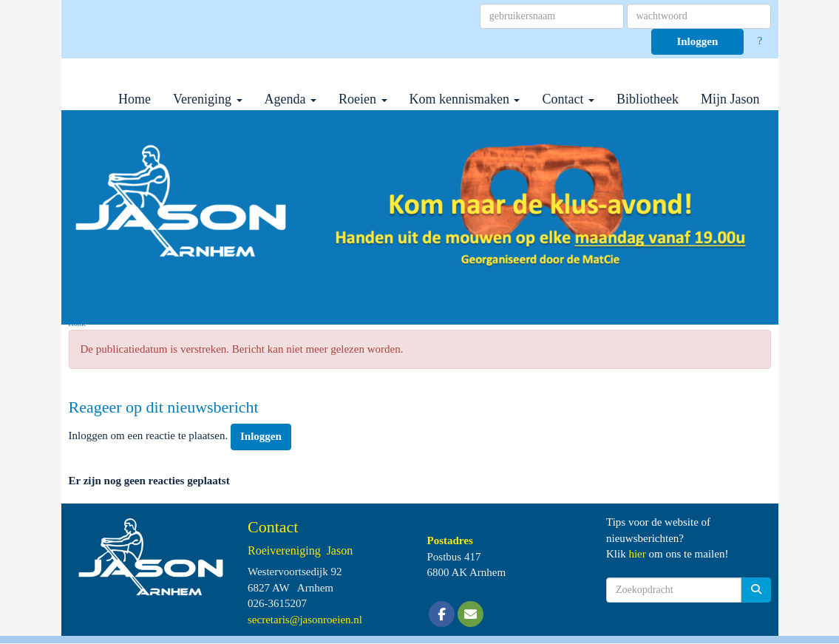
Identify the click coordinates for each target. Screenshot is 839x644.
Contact (568, 99)
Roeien (363, 99)
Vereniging (207, 99)
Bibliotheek (648, 99)
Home (135, 99)
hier (637, 554)
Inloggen (697, 41)
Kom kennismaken (465, 99)
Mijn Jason (730, 99)
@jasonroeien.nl (305, 620)
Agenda (291, 99)
